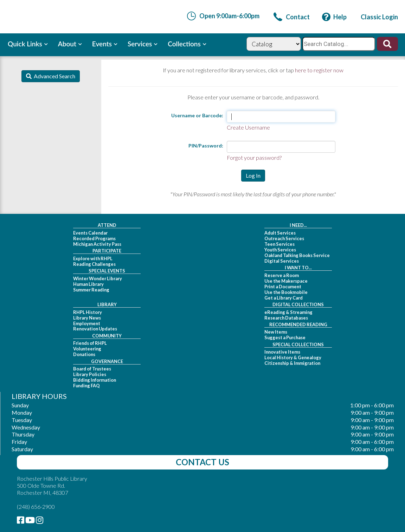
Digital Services (282, 261)
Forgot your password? (254, 157)
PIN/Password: (206, 146)
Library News (87, 318)
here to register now (319, 70)
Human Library (88, 284)
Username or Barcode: (197, 115)
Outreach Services (284, 238)
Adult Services (280, 233)
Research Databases (286, 318)
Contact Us (202, 462)
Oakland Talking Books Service (297, 255)
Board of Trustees (92, 369)
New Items (276, 332)
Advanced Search (53, 76)
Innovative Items (282, 352)
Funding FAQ (86, 386)
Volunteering (87, 349)
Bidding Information (95, 380)
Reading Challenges (94, 264)
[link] (292, 17)
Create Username (248, 127)
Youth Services (280, 250)
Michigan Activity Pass (97, 244)
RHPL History (88, 312)
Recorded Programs (94, 238)
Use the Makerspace (286, 281)
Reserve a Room (282, 275)
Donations (84, 354)
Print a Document (283, 287)
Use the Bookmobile (286, 292)
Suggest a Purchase (285, 337)
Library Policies (90, 374)
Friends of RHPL (90, 343)
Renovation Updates (95, 329)
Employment (87, 323)
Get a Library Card (284, 298)
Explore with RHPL (93, 258)
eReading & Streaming (288, 312)
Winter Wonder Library (98, 278)
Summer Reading (91, 290)
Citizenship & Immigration (292, 363)
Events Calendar (90, 233)
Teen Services (279, 244)
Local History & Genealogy (293, 357)
